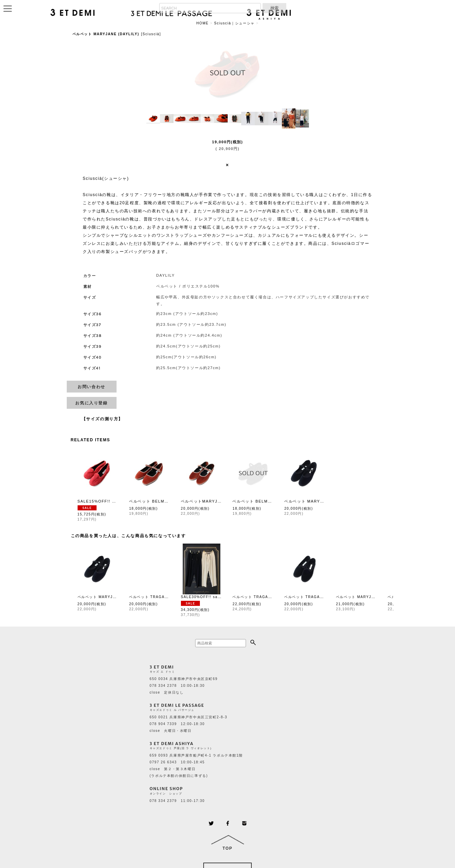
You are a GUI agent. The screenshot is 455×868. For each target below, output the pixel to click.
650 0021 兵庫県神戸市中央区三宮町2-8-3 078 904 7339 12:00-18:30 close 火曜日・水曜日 (189, 724)
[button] (153, 119)
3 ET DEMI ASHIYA (172, 744)
